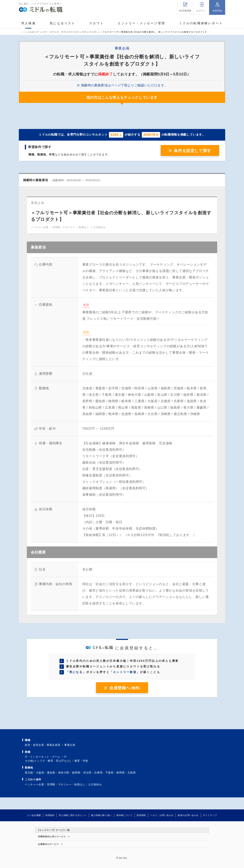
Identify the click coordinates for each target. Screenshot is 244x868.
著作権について (124, 815)
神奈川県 (64, 773)
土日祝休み (95, 784)
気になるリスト (62, 23)
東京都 (29, 773)
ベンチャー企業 (34, 784)
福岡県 (76, 773)
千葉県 (109, 773)
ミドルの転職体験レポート (201, 23)
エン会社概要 (34, 815)
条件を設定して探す (193, 151)
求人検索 (29, 23)
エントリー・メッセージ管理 (141, 23)
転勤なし (80, 784)
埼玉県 (87, 773)
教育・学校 (81, 761)
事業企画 (70, 745)
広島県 (132, 773)
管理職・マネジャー (59, 784)
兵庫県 (98, 773)
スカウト (96, 23)
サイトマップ (210, 815)
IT (65, 757)
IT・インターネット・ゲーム (43, 757)
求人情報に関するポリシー (73, 815)
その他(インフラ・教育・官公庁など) (48, 761)
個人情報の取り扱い (101, 815)
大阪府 (40, 773)
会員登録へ (125, 688)
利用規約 (50, 815)
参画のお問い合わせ (188, 815)
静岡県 (120, 773)
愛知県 (51, 773)
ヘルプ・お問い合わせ (162, 815)
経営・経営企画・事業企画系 (43, 745)
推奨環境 (141, 815)
